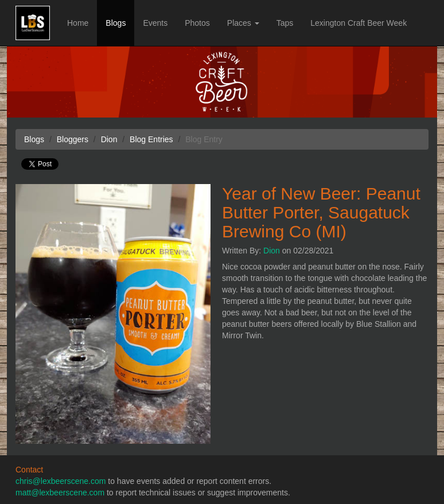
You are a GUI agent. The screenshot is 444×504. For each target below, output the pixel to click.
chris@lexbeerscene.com (61, 481)
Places (243, 23)
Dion (272, 251)
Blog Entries (151, 139)
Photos (197, 23)
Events (155, 23)
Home (78, 23)
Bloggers (73, 139)
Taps (285, 23)
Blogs (116, 23)
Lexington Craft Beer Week (359, 23)
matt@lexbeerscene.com (60, 493)
